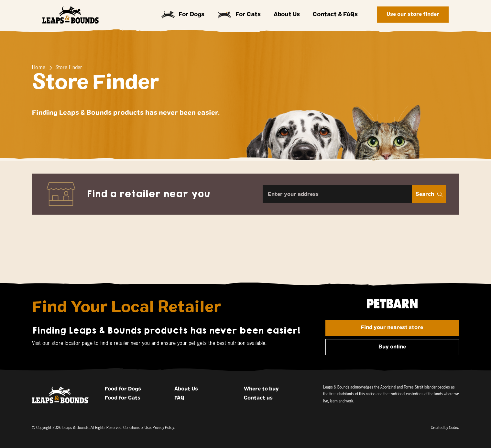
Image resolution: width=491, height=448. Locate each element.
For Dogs (183, 15)
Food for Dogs (123, 389)
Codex (454, 428)
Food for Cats (123, 398)
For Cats (239, 15)
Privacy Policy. (164, 428)
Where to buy (261, 389)
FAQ (179, 398)
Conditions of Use (137, 428)
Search (429, 194)
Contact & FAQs (335, 15)
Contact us (258, 398)
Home (39, 68)
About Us (287, 15)
